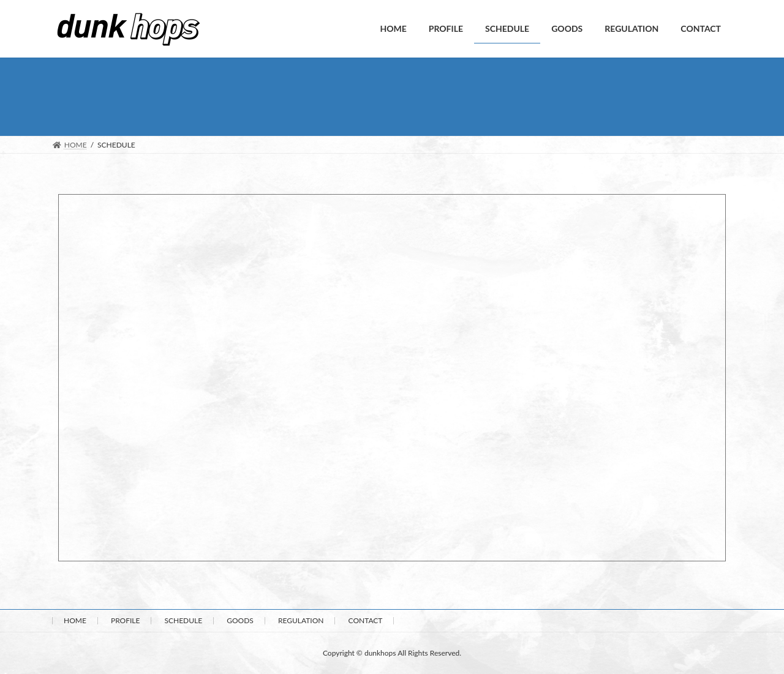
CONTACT (366, 620)
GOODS (240, 620)
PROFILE (125, 620)
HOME (75, 620)
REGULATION (301, 620)
